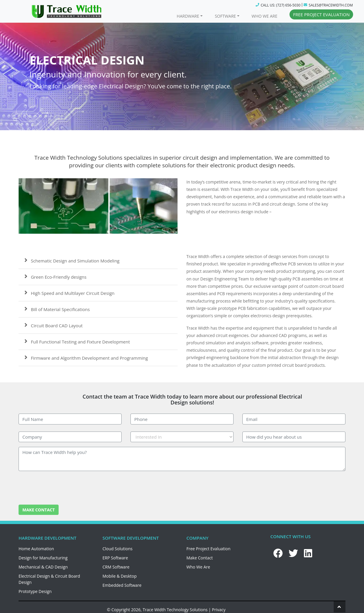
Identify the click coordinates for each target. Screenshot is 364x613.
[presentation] (63, 487)
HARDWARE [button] (188, 16)
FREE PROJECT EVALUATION (321, 14)
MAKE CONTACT (39, 510)
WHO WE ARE (264, 16)
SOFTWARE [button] (225, 16)
